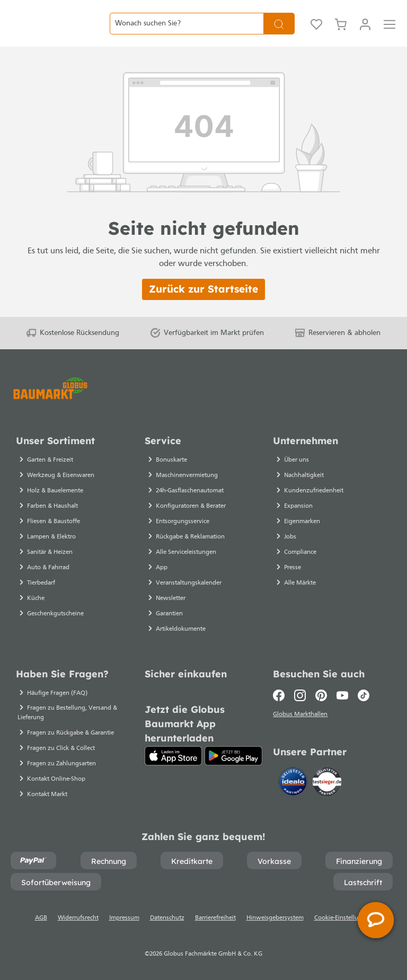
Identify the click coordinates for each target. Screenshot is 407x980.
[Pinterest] (321, 695)
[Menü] (390, 32)
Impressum (124, 918)
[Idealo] (294, 784)
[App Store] (174, 756)
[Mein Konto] (365, 32)
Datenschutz (167, 918)
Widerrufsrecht (78, 918)
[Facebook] (281, 695)
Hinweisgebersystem (275, 918)
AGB (41, 918)
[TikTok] (364, 695)
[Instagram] (300, 695)
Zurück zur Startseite (203, 305)
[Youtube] (342, 695)
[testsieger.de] (327, 784)
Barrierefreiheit (215, 918)
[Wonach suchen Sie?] (187, 32)
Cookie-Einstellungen (343, 918)
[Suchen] (279, 32)
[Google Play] (233, 756)
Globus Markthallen (302, 716)
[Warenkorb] (341, 32)
